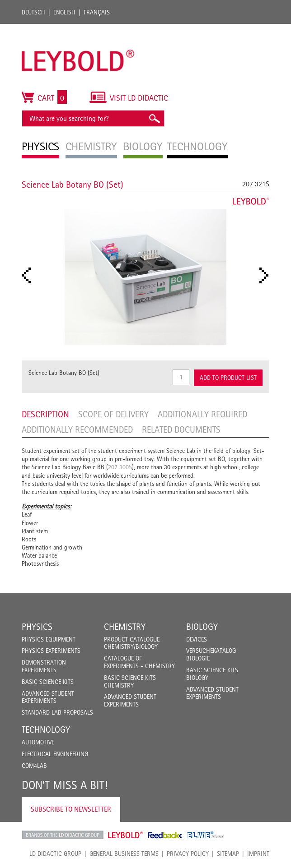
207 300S (120, 467)
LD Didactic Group (55, 854)
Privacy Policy (188, 854)
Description (45, 414)
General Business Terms (124, 854)
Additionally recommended (77, 429)
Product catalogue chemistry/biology (132, 643)
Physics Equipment (49, 639)
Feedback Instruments (165, 835)
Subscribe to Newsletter (71, 809)
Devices (197, 639)
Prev (29, 275)
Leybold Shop (126, 835)
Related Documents (181, 429)
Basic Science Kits (48, 682)
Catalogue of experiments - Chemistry (139, 662)
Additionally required (202, 414)
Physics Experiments (51, 651)
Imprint (258, 854)
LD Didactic (63, 835)
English (64, 12)
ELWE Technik (206, 835)
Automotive (38, 742)
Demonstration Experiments (44, 666)
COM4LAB (34, 766)
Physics (37, 627)
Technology (46, 729)
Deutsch (33, 12)
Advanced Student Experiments (48, 697)
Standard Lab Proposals (57, 712)
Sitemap (228, 854)
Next (267, 275)
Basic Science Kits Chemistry (130, 681)
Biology (202, 627)
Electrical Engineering (55, 754)
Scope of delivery (113, 414)
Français (97, 12)
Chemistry (125, 627)
